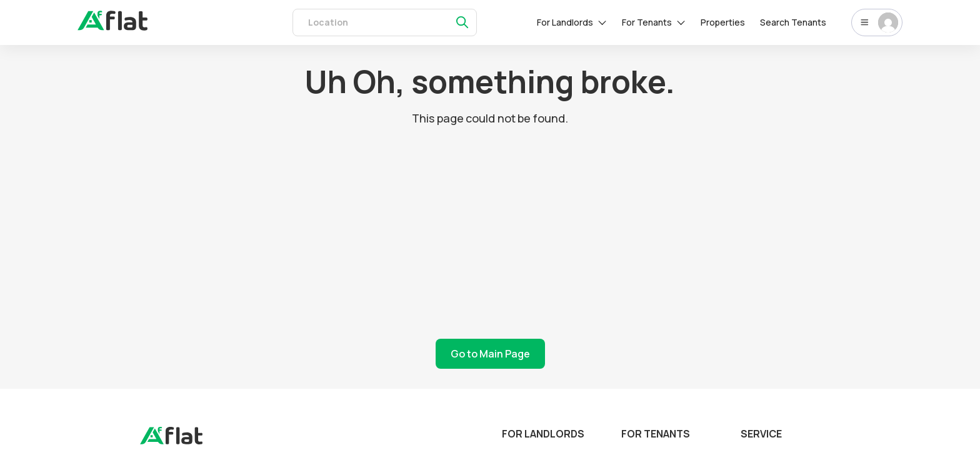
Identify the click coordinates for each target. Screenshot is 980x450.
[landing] (171, 441)
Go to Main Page (490, 354)
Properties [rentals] (723, 22)
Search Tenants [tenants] (793, 22)
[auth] (112, 27)
